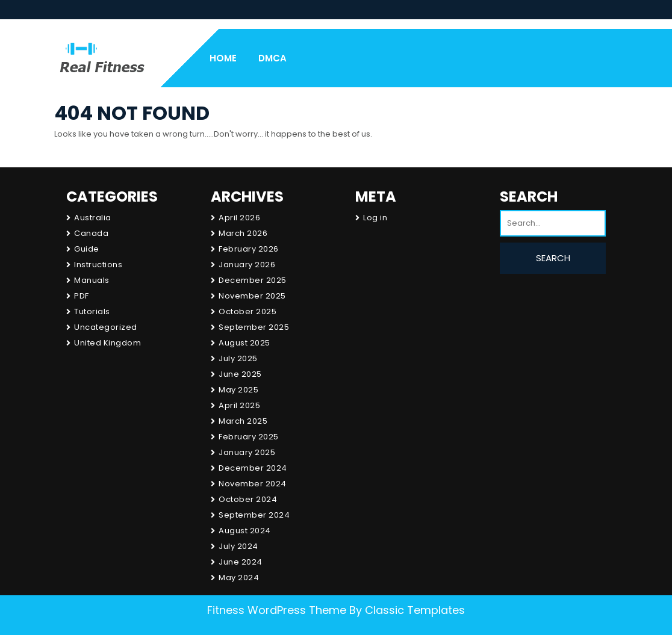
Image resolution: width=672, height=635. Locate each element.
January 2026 (247, 265)
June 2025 (240, 374)
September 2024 (254, 515)
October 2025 (247, 311)
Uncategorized (106, 327)
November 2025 (252, 296)
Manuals (92, 280)
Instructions (98, 265)
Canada (91, 233)
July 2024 (238, 546)
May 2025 (238, 390)
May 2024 (239, 578)
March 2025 (243, 421)
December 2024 (253, 468)
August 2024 (245, 531)
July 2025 (238, 358)
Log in (375, 218)
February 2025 (249, 437)
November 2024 (253, 484)
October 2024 (248, 499)
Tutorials (92, 311)
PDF (82, 296)
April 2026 (239, 218)
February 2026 (249, 249)
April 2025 (239, 405)
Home (223, 58)
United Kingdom (107, 343)
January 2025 (247, 452)
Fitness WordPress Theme (277, 610)
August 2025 (244, 343)
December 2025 (253, 280)
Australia (93, 218)
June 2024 (241, 562)
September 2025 (254, 327)
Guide (87, 249)
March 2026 (243, 233)
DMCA (272, 58)
